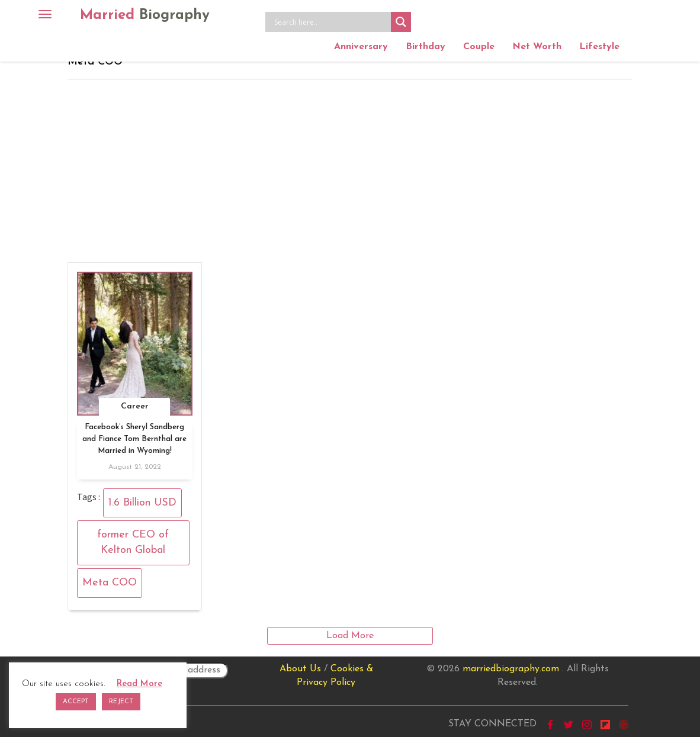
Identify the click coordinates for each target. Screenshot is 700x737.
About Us (300, 669)
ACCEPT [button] (76, 702)
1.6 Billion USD (142, 503)
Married (145, 15)
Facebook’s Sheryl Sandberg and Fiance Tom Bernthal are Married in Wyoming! (134, 439)
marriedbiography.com (511, 669)
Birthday (426, 47)
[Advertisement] (350, 169)
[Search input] (331, 22)
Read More (139, 684)
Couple (479, 47)
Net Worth (537, 47)
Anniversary (361, 47)
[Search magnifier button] (401, 22)
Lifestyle (599, 47)
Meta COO (110, 583)
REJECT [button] (121, 702)
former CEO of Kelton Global (133, 543)
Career (135, 406)
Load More (350, 636)
